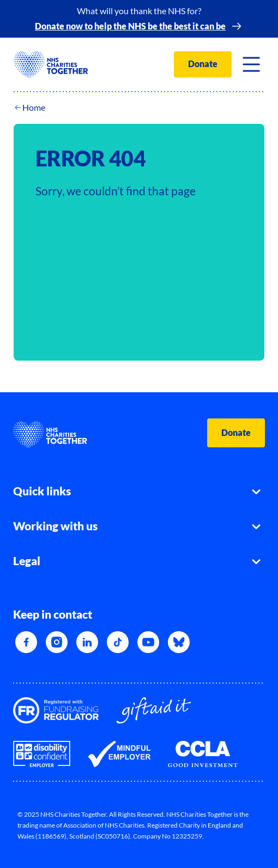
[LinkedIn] (87, 642)
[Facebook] (26, 642)
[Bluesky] (179, 642)
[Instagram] (57, 642)
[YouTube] (148, 642)
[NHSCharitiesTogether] (51, 64)
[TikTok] (118, 642)
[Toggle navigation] (251, 64)
